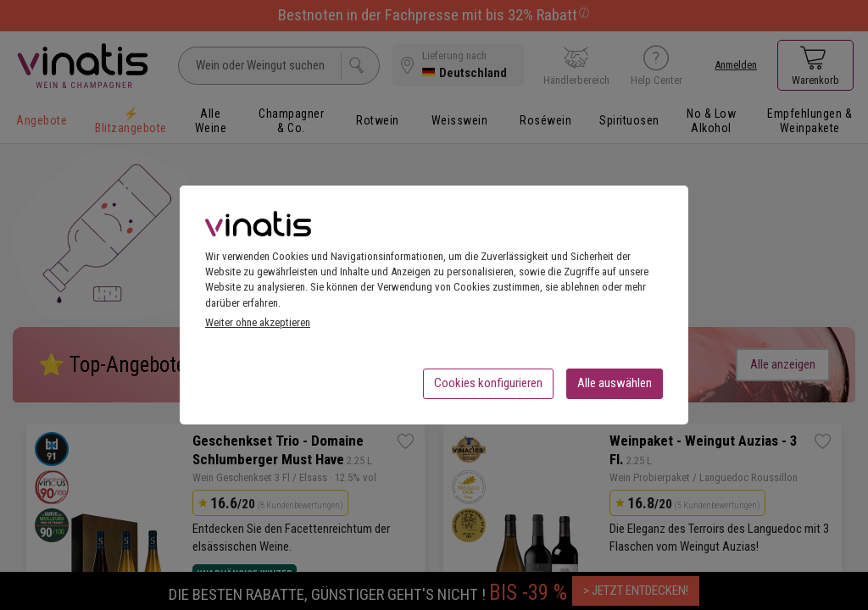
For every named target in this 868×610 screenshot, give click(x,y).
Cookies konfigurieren (488, 388)
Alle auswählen (615, 388)
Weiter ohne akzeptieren (258, 327)
